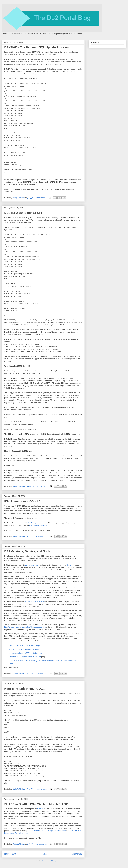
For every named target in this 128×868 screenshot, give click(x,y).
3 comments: (42, 486)
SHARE (41, 809)
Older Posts (77, 854)
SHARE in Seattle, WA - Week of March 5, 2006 (36, 804)
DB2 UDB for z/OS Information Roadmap (24, 649)
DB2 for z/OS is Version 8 (34, 602)
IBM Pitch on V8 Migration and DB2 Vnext (25, 657)
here (40, 518)
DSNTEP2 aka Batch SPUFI (23, 213)
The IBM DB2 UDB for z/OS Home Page (24, 646)
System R (70, 565)
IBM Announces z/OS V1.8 (22, 501)
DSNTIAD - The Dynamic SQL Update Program (36, 47)
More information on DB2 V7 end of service (25, 653)
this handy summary (36, 523)
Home (44, 854)
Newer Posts (10, 854)
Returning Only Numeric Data (25, 689)
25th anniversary (31, 565)
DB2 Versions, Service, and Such (27, 551)
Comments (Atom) (49, 861)
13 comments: (41, 789)
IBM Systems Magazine (38, 525)
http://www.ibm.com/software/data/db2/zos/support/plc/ (25, 627)
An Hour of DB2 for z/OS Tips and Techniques (48, 831)
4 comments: (41, 198)
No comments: (42, 536)
